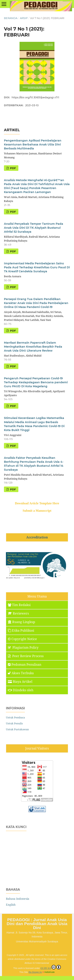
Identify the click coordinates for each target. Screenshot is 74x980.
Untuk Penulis (14, 723)
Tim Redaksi (19, 605)
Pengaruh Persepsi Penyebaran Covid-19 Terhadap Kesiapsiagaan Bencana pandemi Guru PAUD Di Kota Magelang (36, 382)
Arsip (24, 18)
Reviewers (18, 613)
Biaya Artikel (20, 682)
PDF (13, 168)
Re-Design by (35, 972)
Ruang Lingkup (22, 622)
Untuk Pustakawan (17, 729)
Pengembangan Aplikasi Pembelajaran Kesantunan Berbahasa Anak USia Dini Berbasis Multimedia (33, 144)
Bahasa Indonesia (18, 899)
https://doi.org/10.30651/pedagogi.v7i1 (35, 97)
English (11, 905)
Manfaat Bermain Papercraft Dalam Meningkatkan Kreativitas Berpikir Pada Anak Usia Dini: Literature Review (33, 347)
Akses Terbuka (21, 673)
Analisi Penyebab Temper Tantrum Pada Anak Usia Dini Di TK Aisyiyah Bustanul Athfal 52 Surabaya (34, 228)
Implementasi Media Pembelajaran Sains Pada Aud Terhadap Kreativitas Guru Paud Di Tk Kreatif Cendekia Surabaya (37, 267)
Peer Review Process (26, 656)
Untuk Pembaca (15, 717)
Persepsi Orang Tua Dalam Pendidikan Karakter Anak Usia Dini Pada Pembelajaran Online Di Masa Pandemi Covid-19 (36, 303)
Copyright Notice (22, 639)
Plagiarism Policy (23, 647)
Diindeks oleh (21, 690)
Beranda (11, 18)
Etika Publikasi (21, 630)
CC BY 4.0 (51, 967)
